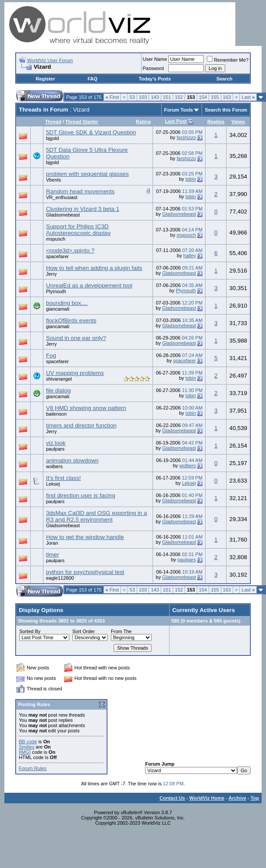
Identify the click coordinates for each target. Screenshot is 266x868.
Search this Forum (226, 110)
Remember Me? (228, 60)
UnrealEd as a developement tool (89, 285)
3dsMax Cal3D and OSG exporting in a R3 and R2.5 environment (96, 516)
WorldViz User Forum (50, 60)
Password (153, 68)
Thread (53, 122)
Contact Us (172, 798)
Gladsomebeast (63, 215)
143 (155, 97)
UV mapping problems (75, 373)
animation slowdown (72, 460)
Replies (216, 122)
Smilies (27, 747)
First (112, 97)
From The (121, 631)
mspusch (56, 239)
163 (227, 97)
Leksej (189, 483)
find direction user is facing (81, 495)
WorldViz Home (207, 798)
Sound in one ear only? (76, 338)
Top (255, 798)
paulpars (55, 449)
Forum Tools (179, 110)
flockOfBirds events (71, 320)
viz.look (56, 443)
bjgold (52, 138)
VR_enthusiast (62, 197)
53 (132, 97)
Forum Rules (33, 768)
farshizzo (186, 137)
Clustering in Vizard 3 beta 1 (83, 209)
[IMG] (25, 752)
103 (143, 97)
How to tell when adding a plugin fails (94, 268)
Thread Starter (82, 122)
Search (225, 79)
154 (203, 97)
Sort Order (83, 631)
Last (248, 97)
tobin (191, 179)
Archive (238, 798)
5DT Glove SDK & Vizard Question (91, 132)
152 (179, 97)
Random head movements (80, 191)
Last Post (176, 121)
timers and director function (81, 425)
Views (238, 122)
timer (53, 555)
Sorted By (30, 631)
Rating (143, 122)
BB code (28, 742)
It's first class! (64, 478)
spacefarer (57, 256)
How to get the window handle (85, 537)
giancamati (58, 309)
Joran (52, 543)
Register (45, 79)
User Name (155, 59)
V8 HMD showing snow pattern (86, 408)
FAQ (93, 79)
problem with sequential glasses (87, 174)
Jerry (51, 274)
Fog (51, 355)
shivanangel (59, 379)
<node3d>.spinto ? (70, 250)
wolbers (54, 466)
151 (167, 97)
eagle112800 (60, 578)
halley (190, 255)
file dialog (58, 390)
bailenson (56, 414)
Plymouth (56, 291)
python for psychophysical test (85, 572)
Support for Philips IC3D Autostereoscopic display (78, 230)
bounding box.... (67, 303)
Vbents (53, 180)
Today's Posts (155, 79)
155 (215, 97)
